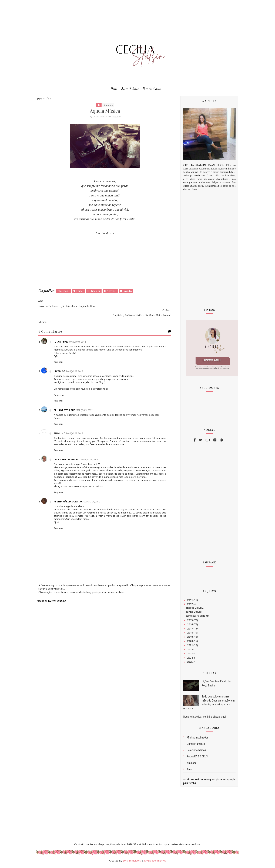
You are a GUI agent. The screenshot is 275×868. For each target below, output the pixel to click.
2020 (188, 643)
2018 (188, 634)
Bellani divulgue (68, 403)
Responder (62, 355)
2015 (188, 622)
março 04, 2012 (95, 497)
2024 (188, 660)
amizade (189, 765)
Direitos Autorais (153, 91)
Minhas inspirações (195, 739)
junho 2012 (191, 614)
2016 (188, 626)
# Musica (108, 107)
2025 (188, 664)
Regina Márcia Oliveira (71, 497)
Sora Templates (132, 862)
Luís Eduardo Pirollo (70, 452)
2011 (188, 602)
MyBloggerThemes (155, 862)
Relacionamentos (194, 752)
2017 (188, 630)
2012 (188, 606)
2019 (188, 639)
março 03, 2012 (81, 335)
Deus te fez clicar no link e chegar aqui (202, 719)
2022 (188, 651)
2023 (188, 655)
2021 (188, 647)
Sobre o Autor (130, 91)
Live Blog (63, 364)
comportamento (193, 746)
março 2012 (191, 609)
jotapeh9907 (64, 335)
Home (114, 91)
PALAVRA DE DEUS (195, 758)
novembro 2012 (194, 618)
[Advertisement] (105, 264)
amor (187, 771)
